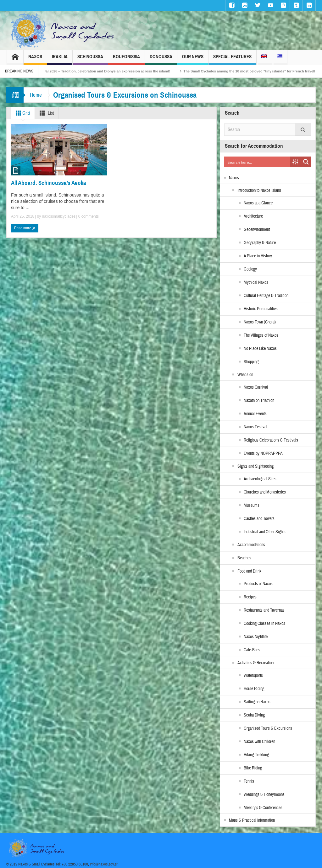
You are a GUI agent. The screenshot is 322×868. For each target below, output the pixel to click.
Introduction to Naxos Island (259, 191)
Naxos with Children (259, 742)
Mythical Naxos (256, 283)
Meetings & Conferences (263, 808)
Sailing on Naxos (257, 702)
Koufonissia (126, 59)
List (45, 113)
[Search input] (257, 162)
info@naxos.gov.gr (104, 864)
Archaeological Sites (260, 479)
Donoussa (161, 59)
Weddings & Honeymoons (264, 795)
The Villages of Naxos (261, 335)
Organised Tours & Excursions (268, 728)
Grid (22, 113)
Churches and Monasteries (265, 492)
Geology (250, 269)
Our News (193, 59)
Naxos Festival (255, 427)
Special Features (232, 59)
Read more (25, 228)
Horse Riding (254, 689)
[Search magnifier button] (306, 162)
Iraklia (60, 59)
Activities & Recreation (255, 663)
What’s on (245, 375)
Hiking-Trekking (256, 755)
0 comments (88, 216)
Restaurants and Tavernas (264, 610)
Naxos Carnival (256, 387)
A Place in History (258, 256)
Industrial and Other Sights (265, 532)
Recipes (250, 597)
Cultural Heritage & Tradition (266, 296)
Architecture (253, 216)
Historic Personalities (261, 309)
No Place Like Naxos (260, 349)
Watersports (253, 676)
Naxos (35, 59)
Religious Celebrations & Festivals (271, 440)
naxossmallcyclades (59, 216)
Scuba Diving (254, 715)
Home (36, 95)
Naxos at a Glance (258, 203)
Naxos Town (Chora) (260, 322)
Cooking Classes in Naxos (264, 624)
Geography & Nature (260, 243)
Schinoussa (90, 59)
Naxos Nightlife (256, 637)
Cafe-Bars (252, 650)
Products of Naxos (258, 584)
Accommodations (251, 545)
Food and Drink (249, 571)
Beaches (244, 558)
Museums (252, 505)
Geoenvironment (257, 230)
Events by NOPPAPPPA (263, 454)
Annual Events (255, 414)
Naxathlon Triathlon (259, 401)
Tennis (249, 781)
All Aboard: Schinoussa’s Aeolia (49, 183)
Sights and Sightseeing (255, 466)
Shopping (251, 362)
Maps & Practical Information (252, 820)
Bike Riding (253, 768)
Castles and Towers (259, 519)
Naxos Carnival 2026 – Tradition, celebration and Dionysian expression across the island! (107, 71)
